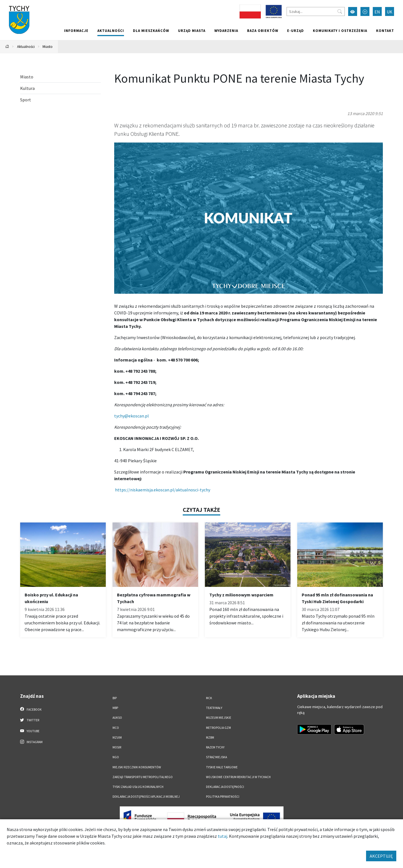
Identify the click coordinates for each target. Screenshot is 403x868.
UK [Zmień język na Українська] (390, 12)
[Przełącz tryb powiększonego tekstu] (365, 11)
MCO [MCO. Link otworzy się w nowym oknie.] (116, 728)
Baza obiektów (263, 31)
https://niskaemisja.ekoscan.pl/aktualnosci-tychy (163, 490)
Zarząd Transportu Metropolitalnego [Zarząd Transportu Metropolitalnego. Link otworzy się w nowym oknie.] (143, 777)
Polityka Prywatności (223, 797)
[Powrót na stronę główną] (7, 47)
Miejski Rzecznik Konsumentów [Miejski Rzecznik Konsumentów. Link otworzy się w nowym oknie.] (137, 767)
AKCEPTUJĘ (381, 856)
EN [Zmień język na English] (377, 12)
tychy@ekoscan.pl (132, 416)
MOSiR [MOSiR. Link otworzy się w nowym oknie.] (117, 747)
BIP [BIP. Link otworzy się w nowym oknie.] (115, 698)
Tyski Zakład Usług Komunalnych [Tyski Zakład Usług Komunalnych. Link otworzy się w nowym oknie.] (138, 787)
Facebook (31, 709)
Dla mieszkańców (151, 31)
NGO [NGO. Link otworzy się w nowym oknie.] (116, 757)
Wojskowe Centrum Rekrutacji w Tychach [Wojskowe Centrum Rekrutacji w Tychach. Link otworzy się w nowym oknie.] (238, 777)
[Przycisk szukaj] (340, 11)
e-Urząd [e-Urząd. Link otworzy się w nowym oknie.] (296, 31)
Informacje (76, 31)
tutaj (222, 836)
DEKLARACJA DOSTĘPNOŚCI (225, 787)
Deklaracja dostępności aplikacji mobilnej (146, 797)
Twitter (30, 720)
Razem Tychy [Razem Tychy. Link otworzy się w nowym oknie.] (215, 747)
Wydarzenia (226, 31)
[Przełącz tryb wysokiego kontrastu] (353, 11)
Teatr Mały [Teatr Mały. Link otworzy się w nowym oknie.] (214, 708)
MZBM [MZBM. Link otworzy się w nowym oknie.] (210, 738)
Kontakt (385, 31)
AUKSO (117, 718)
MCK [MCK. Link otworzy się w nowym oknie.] (209, 698)
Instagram (31, 742)
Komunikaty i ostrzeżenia (340, 31)
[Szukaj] (316, 11)
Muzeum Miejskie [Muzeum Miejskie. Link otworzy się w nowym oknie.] (219, 718)
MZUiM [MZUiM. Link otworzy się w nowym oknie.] (117, 738)
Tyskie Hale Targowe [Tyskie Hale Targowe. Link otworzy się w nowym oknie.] (222, 767)
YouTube (30, 731)
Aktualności (111, 31)
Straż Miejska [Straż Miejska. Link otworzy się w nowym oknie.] (216, 757)
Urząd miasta (192, 31)
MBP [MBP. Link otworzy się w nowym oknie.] (115, 708)
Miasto (48, 46)
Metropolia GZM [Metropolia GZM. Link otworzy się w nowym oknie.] (218, 728)
